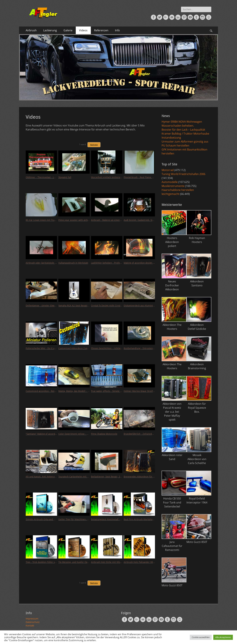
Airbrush (31, 30)
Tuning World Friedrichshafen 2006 (183, 174)
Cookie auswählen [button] (201, 637)
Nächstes (94, 145)
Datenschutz (33, 622)
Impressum (32, 619)
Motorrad (168, 170)
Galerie (68, 30)
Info (117, 30)
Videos (83, 30)
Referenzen (101, 30)
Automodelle (170, 182)
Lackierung (50, 30)
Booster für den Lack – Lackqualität (183, 130)
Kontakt (30, 626)
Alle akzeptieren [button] (223, 637)
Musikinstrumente (173, 186)
